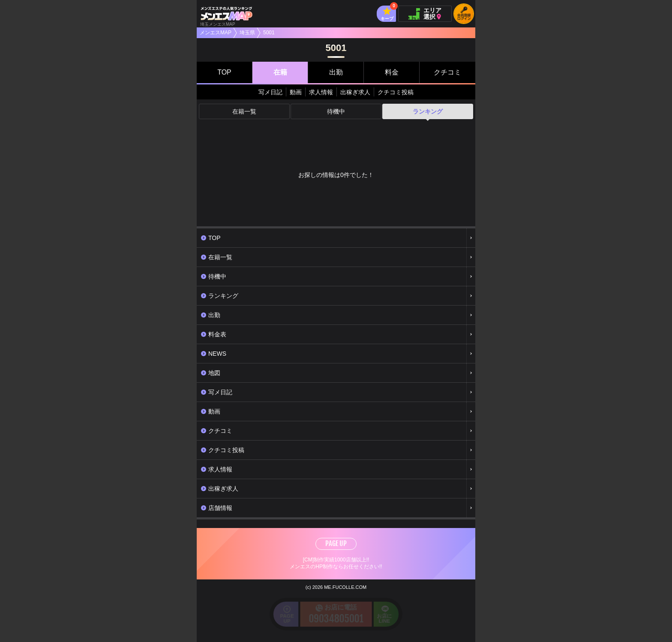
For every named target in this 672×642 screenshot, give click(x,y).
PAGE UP (336, 543)
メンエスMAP (216, 33)
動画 (296, 92)
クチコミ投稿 (396, 92)
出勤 (336, 72)
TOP (224, 72)
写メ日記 (270, 92)
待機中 (336, 111)
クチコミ (447, 72)
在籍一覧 (244, 111)
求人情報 (321, 92)
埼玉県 (247, 33)
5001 (269, 33)
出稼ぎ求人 (355, 92)
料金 (392, 72)
